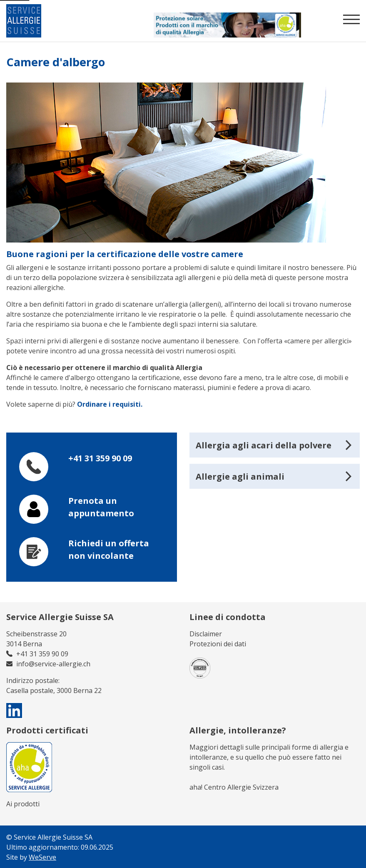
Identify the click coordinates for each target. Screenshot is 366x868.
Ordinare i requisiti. (110, 404)
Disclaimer (206, 634)
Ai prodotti (23, 804)
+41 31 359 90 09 (100, 458)
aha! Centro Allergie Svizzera (234, 787)
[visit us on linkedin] (15, 710)
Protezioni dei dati (218, 644)
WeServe (42, 857)
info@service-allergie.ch (53, 664)
